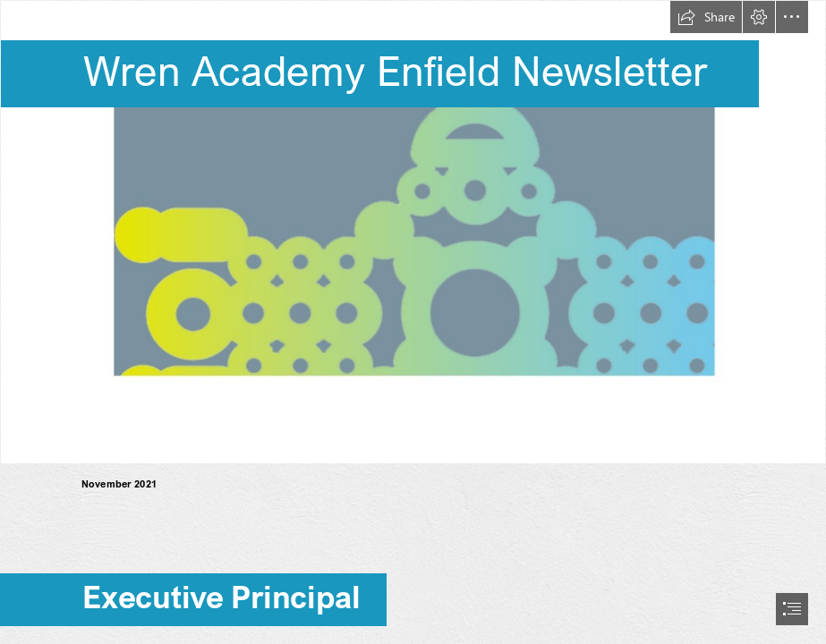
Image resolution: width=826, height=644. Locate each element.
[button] (706, 17)
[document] (413, 322)
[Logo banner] (413, 232)
